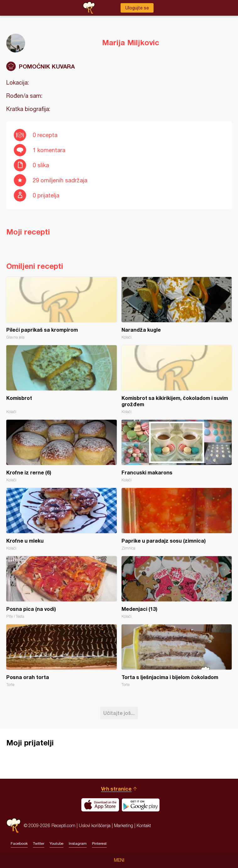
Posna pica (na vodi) (62, 587)
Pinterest (99, 843)
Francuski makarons (177, 451)
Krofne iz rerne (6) (62, 451)
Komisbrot (62, 380)
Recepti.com (14, 825)
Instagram (78, 843)
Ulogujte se (137, 8)
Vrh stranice (116, 789)
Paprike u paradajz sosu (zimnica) (177, 519)
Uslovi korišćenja (95, 825)
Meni (119, 860)
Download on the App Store (100, 805)
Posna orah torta (62, 656)
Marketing (124, 825)
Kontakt (144, 825)
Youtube (57, 843)
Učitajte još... (119, 713)
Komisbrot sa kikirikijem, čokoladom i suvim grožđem (177, 380)
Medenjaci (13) (177, 587)
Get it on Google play (141, 805)
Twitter (39, 843)
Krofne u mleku (62, 519)
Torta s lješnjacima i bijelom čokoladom (177, 656)
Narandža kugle (177, 308)
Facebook (19, 843)
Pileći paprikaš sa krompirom (62, 308)
